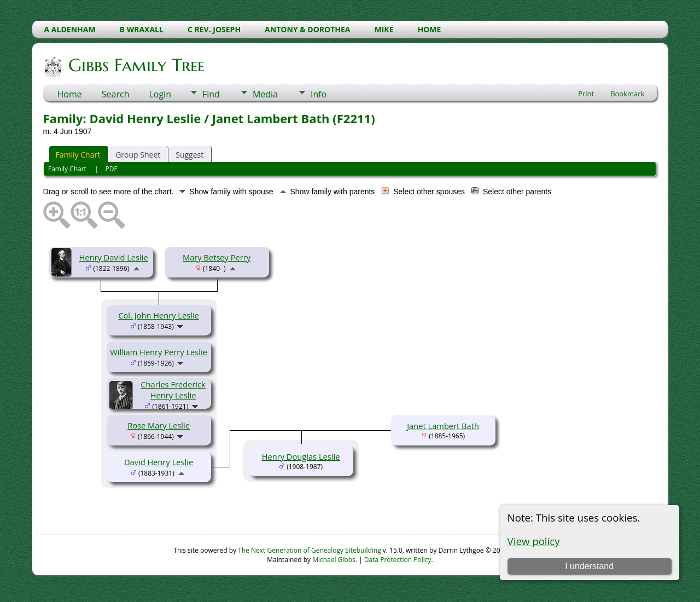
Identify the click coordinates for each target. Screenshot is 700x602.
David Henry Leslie (159, 462)
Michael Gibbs (334, 560)
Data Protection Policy (398, 560)
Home (70, 94)
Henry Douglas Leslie (301, 456)
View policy (534, 541)
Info (319, 94)
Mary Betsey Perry (217, 257)
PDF (112, 169)
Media (265, 94)
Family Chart (78, 155)
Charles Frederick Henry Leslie (173, 390)
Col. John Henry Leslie (159, 315)
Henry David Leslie (113, 257)
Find (211, 94)
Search (116, 94)
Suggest (189, 155)
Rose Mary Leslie (159, 425)
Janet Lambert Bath (443, 426)
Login (160, 94)
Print (586, 94)
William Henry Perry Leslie (159, 352)
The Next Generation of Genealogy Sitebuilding (310, 550)
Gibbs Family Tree (136, 65)
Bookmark (627, 94)
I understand (589, 566)
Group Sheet (138, 155)
